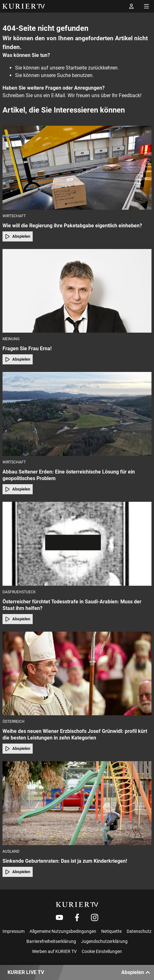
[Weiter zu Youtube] (59, 917)
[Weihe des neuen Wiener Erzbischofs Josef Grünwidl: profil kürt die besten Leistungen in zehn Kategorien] (77, 674)
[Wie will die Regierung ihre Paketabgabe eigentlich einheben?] (77, 168)
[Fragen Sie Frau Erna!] (77, 291)
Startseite (76, 68)
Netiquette (111, 931)
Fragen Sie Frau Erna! (27, 349)
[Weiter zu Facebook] (77, 917)
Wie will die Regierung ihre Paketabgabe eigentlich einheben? (72, 226)
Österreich (14, 722)
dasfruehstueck (19, 592)
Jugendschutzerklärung (104, 941)
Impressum (14, 931)
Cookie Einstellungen (102, 951)
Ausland (11, 851)
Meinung (11, 339)
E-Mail (58, 95)
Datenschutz (139, 931)
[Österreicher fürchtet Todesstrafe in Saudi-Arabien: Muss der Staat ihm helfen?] (77, 544)
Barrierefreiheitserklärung (51, 941)
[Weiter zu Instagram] (95, 917)
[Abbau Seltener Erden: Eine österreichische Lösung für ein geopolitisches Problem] (77, 414)
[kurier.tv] (77, 905)
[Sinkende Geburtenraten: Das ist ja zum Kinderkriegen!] (77, 803)
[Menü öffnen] (146, 6)
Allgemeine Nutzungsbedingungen (63, 931)
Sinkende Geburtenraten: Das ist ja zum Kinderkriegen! (65, 861)
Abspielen (18, 236)
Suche (64, 75)
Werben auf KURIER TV (54, 951)
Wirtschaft (14, 216)
